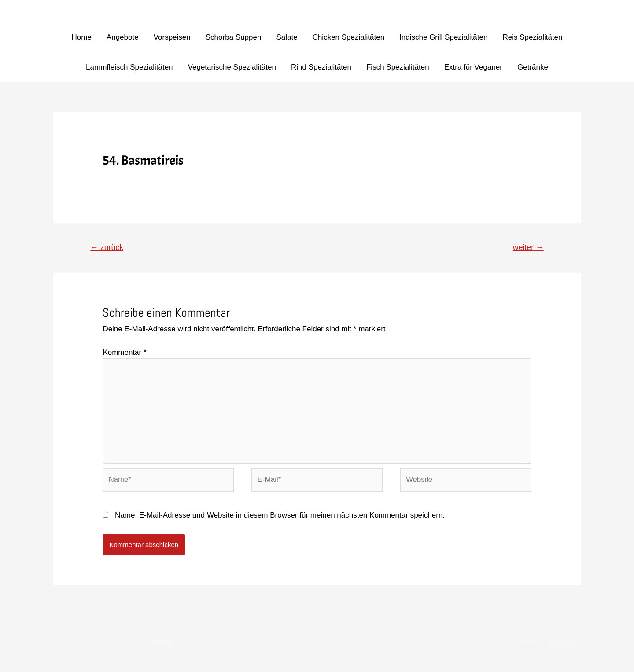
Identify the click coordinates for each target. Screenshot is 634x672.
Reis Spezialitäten (532, 37)
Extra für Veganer (473, 67)
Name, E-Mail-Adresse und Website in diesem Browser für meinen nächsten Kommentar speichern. (280, 518)
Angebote (123, 37)
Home (81, 37)
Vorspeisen (172, 37)
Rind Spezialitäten (321, 67)
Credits (161, 645)
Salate (287, 37)
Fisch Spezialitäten (398, 67)
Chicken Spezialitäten (348, 37)
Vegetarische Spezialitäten (232, 67)
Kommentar (124, 353)
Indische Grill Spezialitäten (443, 37)
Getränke (533, 67)
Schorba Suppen (234, 37)
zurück (108, 247)
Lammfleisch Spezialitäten (129, 67)
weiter (528, 247)
